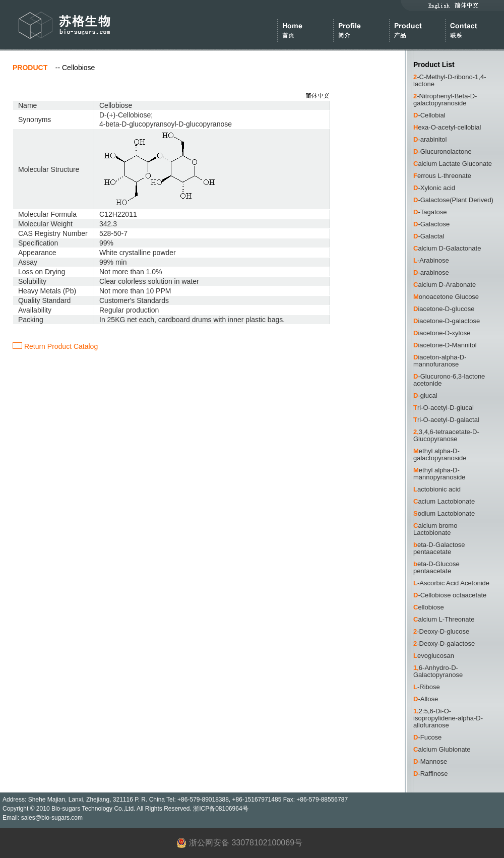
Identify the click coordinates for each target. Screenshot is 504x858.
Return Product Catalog (55, 346)
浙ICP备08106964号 (220, 809)
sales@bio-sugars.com (52, 818)
